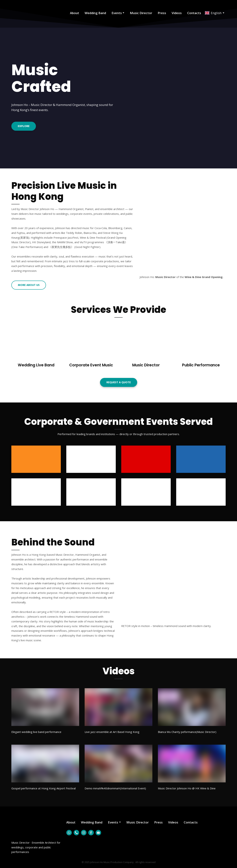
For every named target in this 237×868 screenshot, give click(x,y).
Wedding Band (95, 13)
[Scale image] (173, 587)
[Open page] (36, 343)
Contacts (194, 13)
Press (162, 13)
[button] (24, 126)
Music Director (141, 13)
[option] (213, 13)
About (75, 13)
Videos (177, 13)
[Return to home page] (27, 13)
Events (117, 13)
